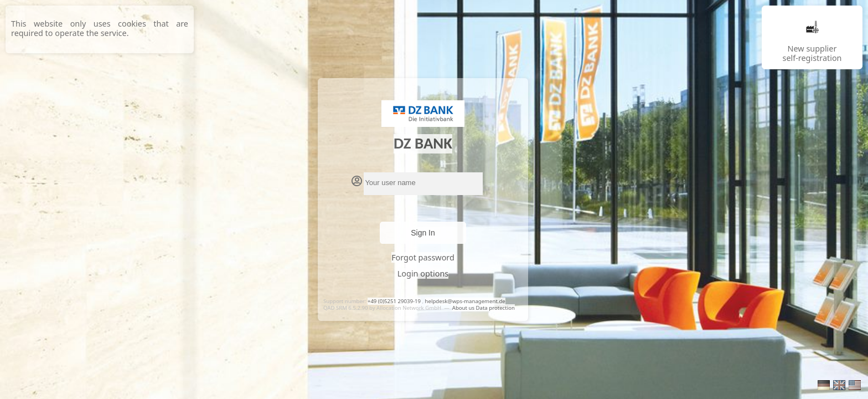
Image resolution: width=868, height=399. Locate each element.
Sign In (423, 233)
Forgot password (423, 257)
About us (464, 308)
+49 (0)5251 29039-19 (394, 301)
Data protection (495, 308)
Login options (423, 273)
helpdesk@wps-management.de (465, 301)
